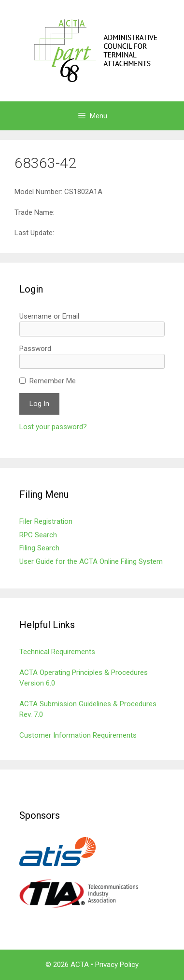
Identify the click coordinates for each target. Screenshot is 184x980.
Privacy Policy (117, 965)
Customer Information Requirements (78, 735)
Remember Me (53, 381)
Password (35, 349)
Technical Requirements (57, 652)
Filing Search (39, 548)
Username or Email (49, 316)
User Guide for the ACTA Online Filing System (91, 561)
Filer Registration (46, 521)
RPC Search (38, 535)
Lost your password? (53, 427)
